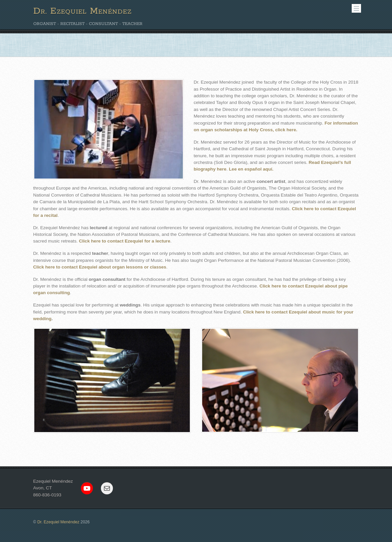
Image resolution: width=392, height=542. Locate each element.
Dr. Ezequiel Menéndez (58, 522)
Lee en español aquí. (251, 169)
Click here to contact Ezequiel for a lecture (125, 241)
